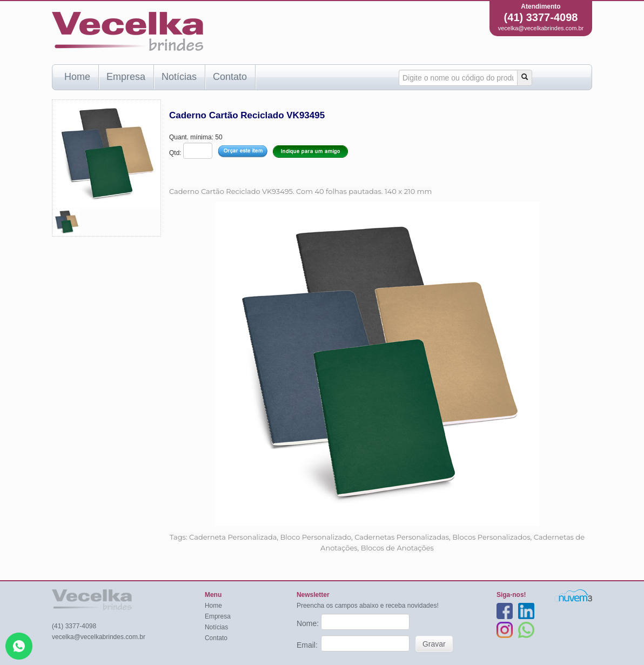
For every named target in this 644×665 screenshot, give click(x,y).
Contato (230, 77)
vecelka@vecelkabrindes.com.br (541, 28)
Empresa (126, 77)
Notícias (179, 77)
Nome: (309, 623)
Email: (308, 645)
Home (77, 77)
